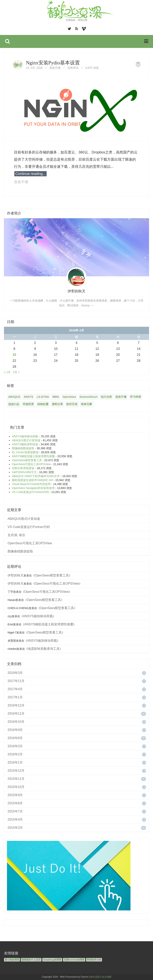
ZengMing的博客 (52, 960)
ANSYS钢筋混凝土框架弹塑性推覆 (33, 456)
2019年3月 (15, 673)
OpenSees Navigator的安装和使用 (33, 488)
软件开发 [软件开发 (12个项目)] (72, 404)
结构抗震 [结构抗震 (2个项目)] (43, 404)
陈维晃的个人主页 (31, 960)
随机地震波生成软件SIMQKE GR (32, 480)
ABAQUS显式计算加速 (26, 440)
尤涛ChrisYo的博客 (74, 960)
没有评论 (73, 68)
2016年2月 (15, 754)
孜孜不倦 (55, 68)
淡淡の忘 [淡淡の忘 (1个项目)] (14, 404)
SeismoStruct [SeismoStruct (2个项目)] (88, 397)
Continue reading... (30, 174)
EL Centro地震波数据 (25, 452)
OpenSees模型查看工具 (27, 460)
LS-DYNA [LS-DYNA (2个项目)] (43, 397)
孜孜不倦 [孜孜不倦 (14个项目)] (121, 397)
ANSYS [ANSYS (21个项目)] (28, 397)
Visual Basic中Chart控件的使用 (31, 484)
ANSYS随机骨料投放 (25, 444)
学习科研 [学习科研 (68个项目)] (135, 397)
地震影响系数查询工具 (44, 649)
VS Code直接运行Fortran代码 (30, 492)
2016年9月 (15, 730)
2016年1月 (15, 762)
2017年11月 (16, 681)
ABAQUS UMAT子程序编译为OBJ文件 (36, 476)
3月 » (16, 372)
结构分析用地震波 (23, 468)
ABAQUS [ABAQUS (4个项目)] (14, 397)
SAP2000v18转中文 (24, 472)
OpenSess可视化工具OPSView (31, 464)
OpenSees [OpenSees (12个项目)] (69, 397)
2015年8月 (15, 803)
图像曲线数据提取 (23, 448)
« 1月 (7, 372)
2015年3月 (15, 828)
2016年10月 (16, 722)
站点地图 (107, 977)
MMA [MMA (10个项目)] (56, 397)
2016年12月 (16, 705)
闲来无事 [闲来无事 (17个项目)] (86, 404)
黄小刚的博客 (12, 960)
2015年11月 (16, 779)
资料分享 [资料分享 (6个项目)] (57, 404)
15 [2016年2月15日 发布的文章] (14, 355)
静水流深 (95, 977)
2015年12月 (16, 771)
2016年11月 (16, 714)
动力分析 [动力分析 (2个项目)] (106, 397)
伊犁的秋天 (16, 575)
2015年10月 (16, 787)
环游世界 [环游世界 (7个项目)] (28, 404)
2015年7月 (15, 811)
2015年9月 (15, 795)
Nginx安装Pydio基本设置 (53, 63)
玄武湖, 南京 (16, 535)
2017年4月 (15, 689)
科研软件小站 (94, 960)
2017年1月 (15, 697)
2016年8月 (15, 738)
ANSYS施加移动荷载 (25, 436)
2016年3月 (15, 746)
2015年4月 (15, 819)
